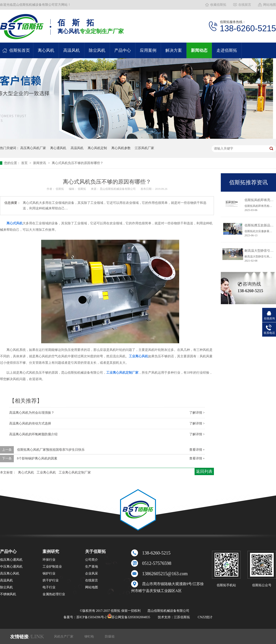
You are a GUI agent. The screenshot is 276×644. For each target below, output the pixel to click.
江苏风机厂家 (144, 148)
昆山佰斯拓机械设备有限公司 (118, 189)
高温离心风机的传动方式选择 (30, 423)
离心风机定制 (97, 148)
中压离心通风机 (11, 567)
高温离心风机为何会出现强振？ (32, 413)
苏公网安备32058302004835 (129, 617)
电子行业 (49, 587)
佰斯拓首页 (20, 50)
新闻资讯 (40, 163)
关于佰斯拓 (95, 552)
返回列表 (204, 471)
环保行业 (49, 560)
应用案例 (148, 50)
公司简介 (92, 560)
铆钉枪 (90, 637)
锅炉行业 (49, 573)
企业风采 (92, 573)
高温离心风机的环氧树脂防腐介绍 (33, 434)
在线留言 (245, 5)
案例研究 (51, 552)
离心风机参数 (121, 148)
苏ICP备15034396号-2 (91, 617)
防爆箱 (110, 637)
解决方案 (174, 50)
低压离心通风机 (11, 560)
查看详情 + (197, 450)
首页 (25, 163)
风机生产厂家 (64, 637)
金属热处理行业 (54, 594)
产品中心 (123, 50)
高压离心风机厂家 (33, 148)
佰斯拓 (60, 189)
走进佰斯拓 (227, 50)
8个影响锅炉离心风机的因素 (37, 458)
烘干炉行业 (51, 580)
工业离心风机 (46, 472)
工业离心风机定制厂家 (75, 472)
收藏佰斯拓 (218, 5)
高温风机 (72, 50)
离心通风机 (58, 148)
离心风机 (46, 50)
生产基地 (92, 567)
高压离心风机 (10, 573)
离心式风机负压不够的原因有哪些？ (78, 163)
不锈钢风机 (8, 594)
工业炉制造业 (52, 567)
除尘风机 (97, 50)
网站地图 (270, 5)
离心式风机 (26, 472)
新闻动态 (199, 50)
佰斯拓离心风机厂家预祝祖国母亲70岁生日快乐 (51, 450)
